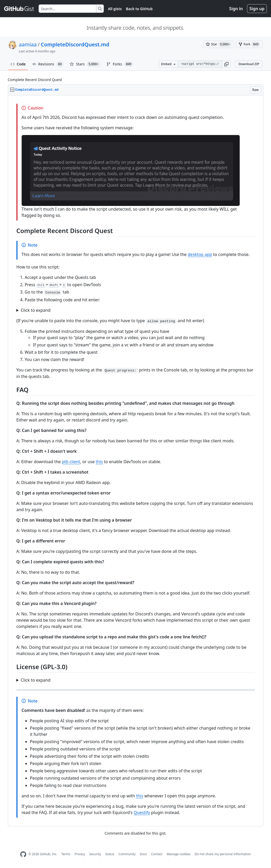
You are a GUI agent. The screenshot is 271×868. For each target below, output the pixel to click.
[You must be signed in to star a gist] (219, 44)
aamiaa (28, 44)
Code (18, 64)
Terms (66, 854)
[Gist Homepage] (19, 9)
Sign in (236, 9)
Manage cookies (179, 854)
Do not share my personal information (223, 854)
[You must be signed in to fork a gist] (249, 44)
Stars (85, 64)
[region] (136, 461)
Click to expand (35, 310)
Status (110, 854)
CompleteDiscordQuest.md (75, 44)
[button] (226, 64)
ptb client (71, 462)
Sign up (257, 9)
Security (95, 854)
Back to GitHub (139, 9)
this (99, 462)
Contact (157, 854)
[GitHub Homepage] (23, 854)
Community (127, 854)
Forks (120, 64)
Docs (143, 854)
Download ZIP (249, 64)
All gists (115, 9)
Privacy (80, 854)
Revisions (48, 64)
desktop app (200, 254)
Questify (142, 812)
